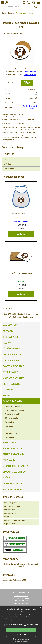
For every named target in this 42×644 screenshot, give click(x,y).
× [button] (40, 607)
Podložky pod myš (12, 434)
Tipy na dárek (10, 337)
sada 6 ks (11, 75)
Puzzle (7, 430)
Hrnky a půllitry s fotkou (14, 410)
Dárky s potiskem (12, 401)
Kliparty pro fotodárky (12, 506)
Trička (6, 478)
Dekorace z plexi (12, 360)
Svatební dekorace (13, 366)
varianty (21, 234)
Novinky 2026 (10, 325)
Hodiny (7, 395)
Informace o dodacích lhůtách (15, 520)
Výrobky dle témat (13, 489)
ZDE (21, 568)
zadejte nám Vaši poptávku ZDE (15, 580)
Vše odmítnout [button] (21, 635)
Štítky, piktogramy (13, 454)
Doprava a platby (10, 524)
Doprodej (8, 331)
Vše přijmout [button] (21, 630)
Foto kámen (10, 438)
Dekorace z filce (12, 355)
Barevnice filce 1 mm (12, 510)
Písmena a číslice (12, 448)
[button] (21, 639)
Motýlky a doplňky (14, 378)
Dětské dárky (10, 372)
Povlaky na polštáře (13, 414)
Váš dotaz (8, 164)
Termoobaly (10, 426)
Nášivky (7, 343)
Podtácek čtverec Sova (21, 274)
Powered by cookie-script (21, 642)
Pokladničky (10, 422)
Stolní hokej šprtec (14, 472)
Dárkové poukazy (12, 484)
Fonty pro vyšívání (11, 503)
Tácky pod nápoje (9, 154)
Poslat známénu (11, 169)
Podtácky (8, 390)
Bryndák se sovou (21, 213)
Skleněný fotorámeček (14, 406)
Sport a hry (9, 443)
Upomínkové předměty (15, 466)
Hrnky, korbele (11, 384)
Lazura (7, 517)
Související (8, 160)
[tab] (21, 158)
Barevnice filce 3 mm (12, 513)
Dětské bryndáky (11, 418)
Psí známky (9, 460)
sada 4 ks (11, 72)
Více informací (20, 621)
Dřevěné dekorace (13, 349)
